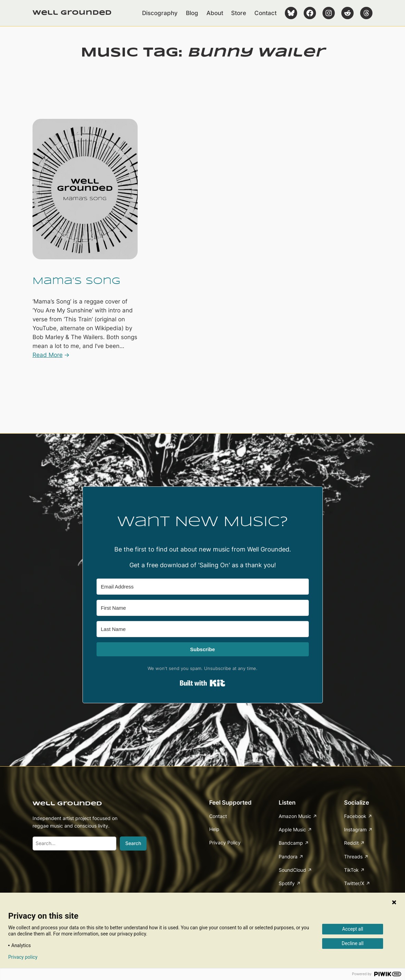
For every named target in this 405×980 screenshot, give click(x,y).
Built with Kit (202, 683)
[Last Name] (203, 629)
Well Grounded (72, 13)
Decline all (353, 943)
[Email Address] (203, 587)
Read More (48, 355)
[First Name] (203, 608)
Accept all (353, 929)
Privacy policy (23, 957)
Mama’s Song (76, 281)
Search (133, 843)
